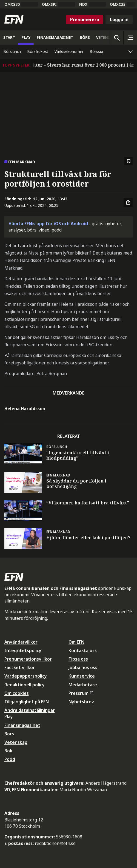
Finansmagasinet (22, 725)
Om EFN (76, 642)
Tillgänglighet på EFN (27, 702)
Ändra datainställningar (30, 710)
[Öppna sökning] (116, 38)
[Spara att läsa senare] (129, 161)
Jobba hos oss (83, 667)
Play (9, 716)
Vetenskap (16, 742)
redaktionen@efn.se (55, 843)
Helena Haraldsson (25, 409)
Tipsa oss (78, 659)
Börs (9, 734)
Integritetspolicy (23, 650)
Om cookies (17, 693)
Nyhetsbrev (81, 702)
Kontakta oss (83, 650)
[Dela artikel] (128, 202)
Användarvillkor (21, 642)
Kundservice (82, 676)
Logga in (119, 19)
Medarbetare (83, 685)
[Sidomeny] (130, 38)
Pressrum (81, 693)
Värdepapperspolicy (26, 676)
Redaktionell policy (25, 685)
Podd (10, 759)
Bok (8, 751)
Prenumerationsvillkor (28, 659)
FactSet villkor (20, 667)
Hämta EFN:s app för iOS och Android (48, 224)
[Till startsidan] (14, 19)
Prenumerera (85, 19)
